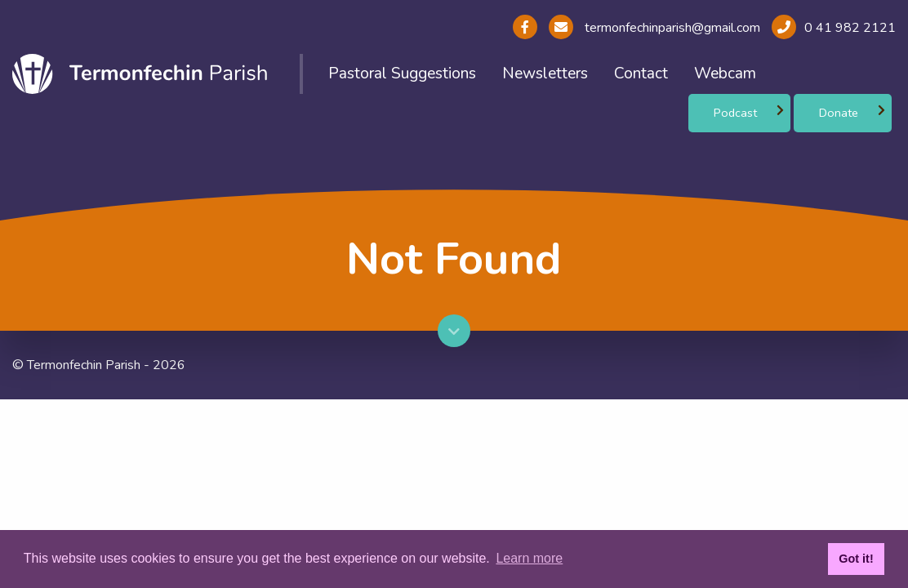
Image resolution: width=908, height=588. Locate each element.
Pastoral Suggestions (402, 73)
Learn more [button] (529, 558)
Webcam (725, 73)
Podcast (735, 113)
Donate (839, 113)
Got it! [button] (856, 559)
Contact (641, 73)
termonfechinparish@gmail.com (671, 28)
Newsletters (545, 73)
